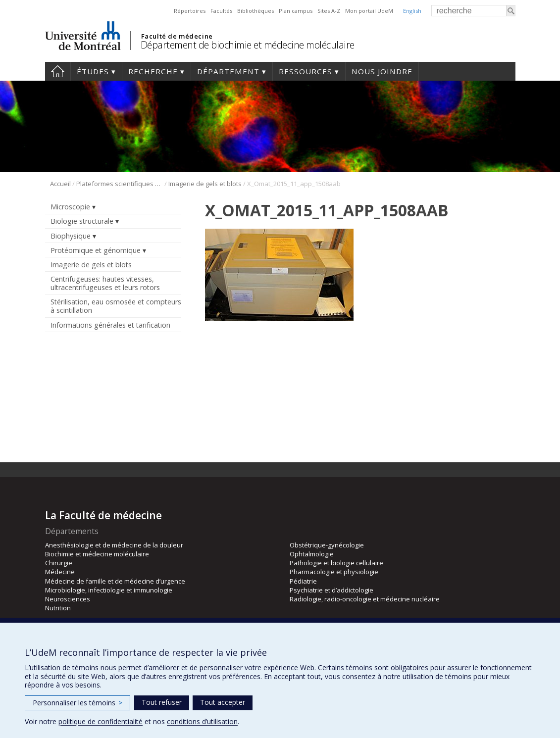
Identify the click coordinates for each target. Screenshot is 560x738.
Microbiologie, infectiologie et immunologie (109, 590)
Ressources (305, 71)
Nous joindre (382, 71)
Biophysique (71, 236)
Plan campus (296, 11)
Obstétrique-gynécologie (327, 545)
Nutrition (58, 608)
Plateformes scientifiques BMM (120, 184)
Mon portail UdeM (369, 11)
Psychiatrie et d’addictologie (331, 590)
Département (228, 71)
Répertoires (190, 11)
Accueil (58, 71)
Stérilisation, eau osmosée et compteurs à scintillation (116, 306)
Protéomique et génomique (96, 250)
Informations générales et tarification (110, 325)
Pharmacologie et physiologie (334, 572)
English (412, 11)
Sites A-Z (329, 11)
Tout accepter (223, 702)
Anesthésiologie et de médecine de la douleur (114, 545)
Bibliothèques (255, 11)
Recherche (153, 71)
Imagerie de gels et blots (205, 184)
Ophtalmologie (312, 554)
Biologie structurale (82, 221)
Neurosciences (68, 599)
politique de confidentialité (101, 721)
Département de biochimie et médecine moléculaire (248, 45)
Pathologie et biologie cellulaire (336, 563)
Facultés (221, 11)
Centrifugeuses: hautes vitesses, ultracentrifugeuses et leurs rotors (105, 283)
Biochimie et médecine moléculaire (97, 554)
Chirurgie (59, 563)
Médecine (60, 572)
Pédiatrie (303, 581)
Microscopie (70, 207)
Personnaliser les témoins (77, 703)
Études (93, 71)
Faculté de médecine (177, 36)
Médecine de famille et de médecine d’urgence (115, 581)
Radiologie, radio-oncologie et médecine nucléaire (365, 599)
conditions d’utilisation (202, 721)
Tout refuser (162, 702)
